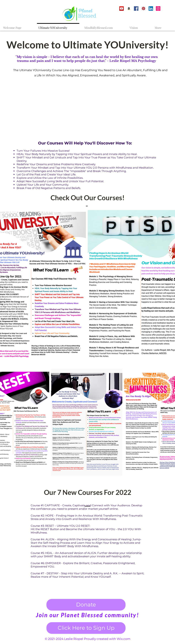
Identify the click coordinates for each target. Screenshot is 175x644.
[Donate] (86, 605)
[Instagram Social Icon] (158, 8)
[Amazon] (129, 8)
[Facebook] (136, 8)
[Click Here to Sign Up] (86, 628)
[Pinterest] (143, 8)
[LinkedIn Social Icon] (151, 8)
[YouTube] (122, 8)
